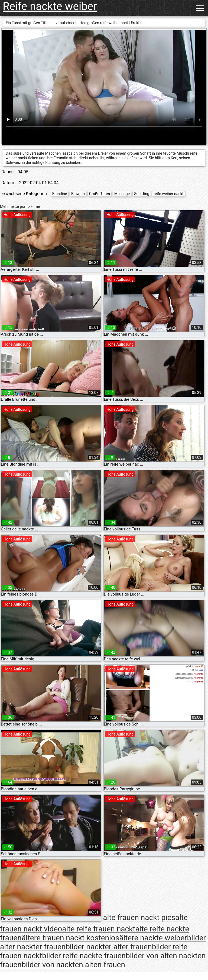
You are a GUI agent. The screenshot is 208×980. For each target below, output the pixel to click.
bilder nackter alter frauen (109, 947)
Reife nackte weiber (50, 6)
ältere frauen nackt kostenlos (71, 938)
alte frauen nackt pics (139, 918)
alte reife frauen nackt (99, 929)
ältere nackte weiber (153, 938)
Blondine (60, 194)
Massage (122, 194)
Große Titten (100, 194)
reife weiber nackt (168, 194)
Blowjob (78, 194)
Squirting (142, 194)
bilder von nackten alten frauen (73, 965)
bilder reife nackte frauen (84, 956)
